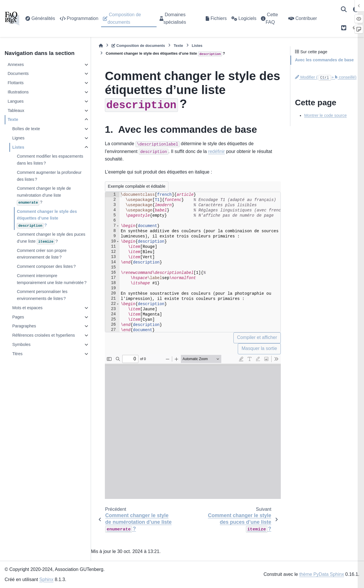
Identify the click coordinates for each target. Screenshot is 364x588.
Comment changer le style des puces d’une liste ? (51, 238)
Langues (15, 101)
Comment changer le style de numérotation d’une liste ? (44, 196)
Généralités (40, 18)
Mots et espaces (27, 308)
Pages (18, 317)
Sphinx (46, 579)
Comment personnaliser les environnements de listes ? (42, 295)
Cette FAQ (269, 18)
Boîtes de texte (26, 129)
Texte (13, 119)
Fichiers (216, 18)
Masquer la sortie (259, 348)
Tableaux (16, 110)
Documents (18, 73)
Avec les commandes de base (324, 60)
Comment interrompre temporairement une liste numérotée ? (52, 279)
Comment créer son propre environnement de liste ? (42, 254)
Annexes (16, 64)
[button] (118, 226)
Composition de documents (122, 18)
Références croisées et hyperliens (43, 335)
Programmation (79, 18)
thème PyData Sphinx (322, 574)
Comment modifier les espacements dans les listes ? (50, 160)
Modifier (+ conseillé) (326, 77)
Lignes (18, 138)
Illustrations (18, 92)
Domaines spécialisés (173, 18)
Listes (18, 147)
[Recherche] (344, 9)
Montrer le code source (325, 115)
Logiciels (244, 18)
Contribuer (303, 18)
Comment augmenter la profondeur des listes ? (49, 176)
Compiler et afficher (257, 337)
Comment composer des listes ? (46, 266)
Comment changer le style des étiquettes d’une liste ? (47, 219)
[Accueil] (101, 46)
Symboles (21, 344)
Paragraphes (24, 326)
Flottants (15, 83)
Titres (17, 354)
